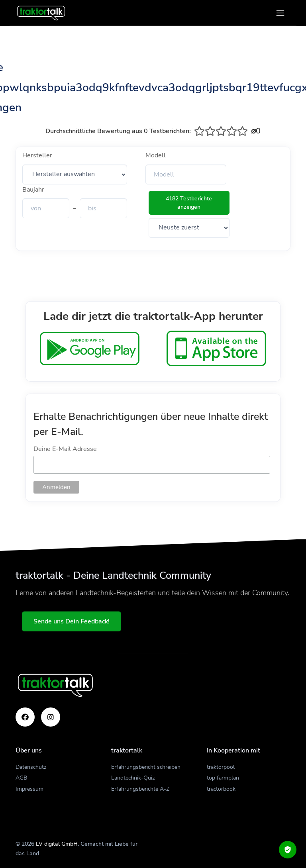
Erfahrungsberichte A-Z (140, 789)
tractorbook (221, 789)
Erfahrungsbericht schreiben (146, 767)
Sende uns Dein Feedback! (72, 621)
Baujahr (33, 190)
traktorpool (221, 767)
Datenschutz (31, 767)
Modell (156, 155)
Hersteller (37, 155)
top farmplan (223, 778)
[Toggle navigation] (280, 13)
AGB (21, 778)
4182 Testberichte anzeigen (189, 203)
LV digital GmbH (57, 844)
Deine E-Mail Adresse (65, 449)
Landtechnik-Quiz (133, 778)
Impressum (29, 789)
